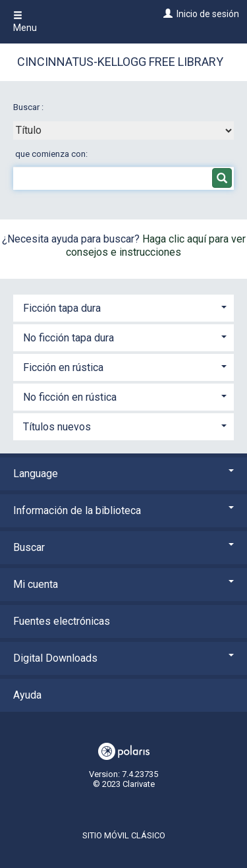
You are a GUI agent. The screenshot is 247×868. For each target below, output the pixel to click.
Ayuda (27, 695)
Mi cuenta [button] (123, 584)
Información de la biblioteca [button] (123, 510)
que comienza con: (51, 154)
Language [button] (123, 474)
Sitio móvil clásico (124, 835)
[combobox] (123, 130)
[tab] (123, 307)
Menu (25, 22)
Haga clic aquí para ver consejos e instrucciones (156, 246)
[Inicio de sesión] (166, 14)
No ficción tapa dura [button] (69, 338)
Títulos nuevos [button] (57, 427)
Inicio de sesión (208, 14)
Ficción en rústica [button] (63, 367)
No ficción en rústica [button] (70, 397)
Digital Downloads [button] (123, 658)
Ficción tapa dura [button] (62, 308)
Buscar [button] (123, 547)
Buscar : (29, 107)
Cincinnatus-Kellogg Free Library (120, 62)
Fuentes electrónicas (62, 621)
